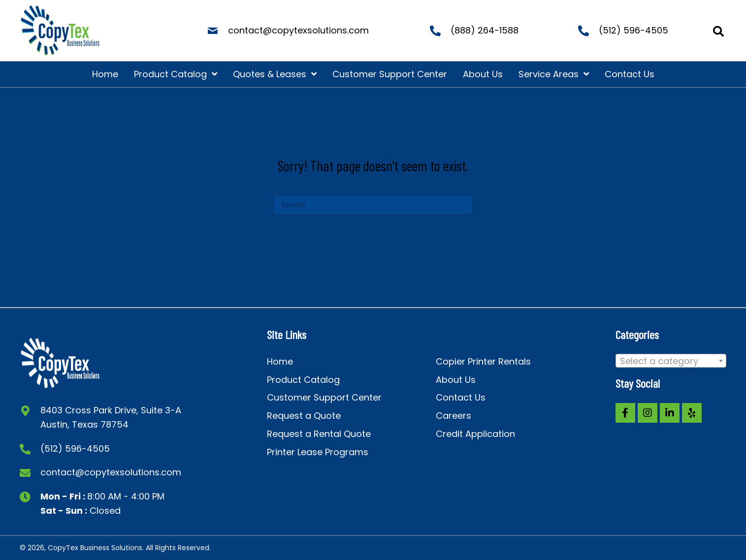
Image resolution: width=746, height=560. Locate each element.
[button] (625, 413)
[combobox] (671, 361)
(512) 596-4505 (633, 30)
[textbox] (671, 361)
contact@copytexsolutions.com (298, 30)
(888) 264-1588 (485, 30)
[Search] (373, 205)
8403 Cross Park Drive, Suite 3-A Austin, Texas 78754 (111, 417)
